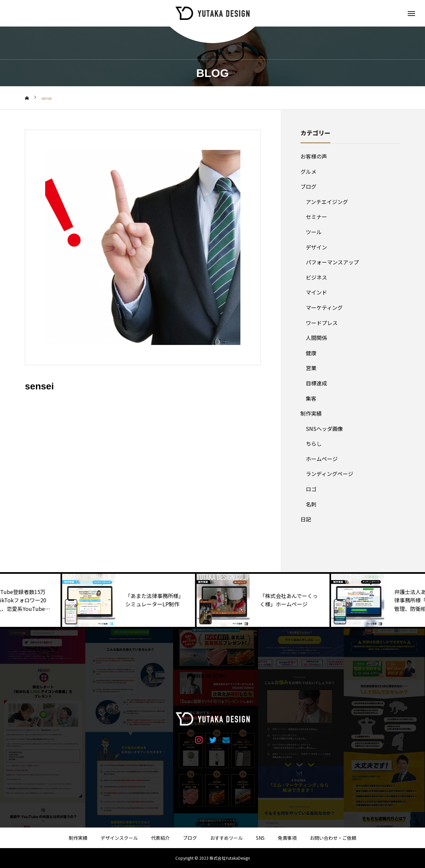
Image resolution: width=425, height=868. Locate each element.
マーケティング (324, 307)
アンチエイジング (327, 202)
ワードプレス (322, 323)
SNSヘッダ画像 (324, 429)
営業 (311, 368)
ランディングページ (330, 474)
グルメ (308, 171)
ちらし (314, 443)
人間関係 (316, 338)
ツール (314, 232)
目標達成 (316, 383)
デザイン (316, 247)
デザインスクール (119, 838)
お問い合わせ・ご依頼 (333, 838)
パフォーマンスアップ (332, 262)
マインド (316, 292)
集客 (311, 398)
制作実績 (311, 413)
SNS (260, 838)
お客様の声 (314, 156)
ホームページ (322, 459)
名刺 (311, 504)
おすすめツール (226, 838)
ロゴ (311, 489)
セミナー (316, 217)
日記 (306, 519)
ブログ (308, 186)
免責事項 (287, 838)
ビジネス (316, 277)
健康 (311, 353)
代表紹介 (160, 838)
